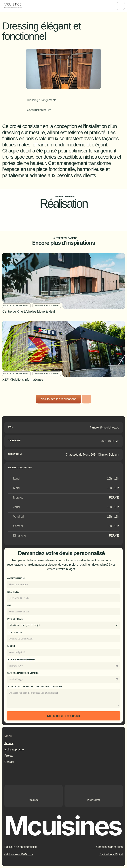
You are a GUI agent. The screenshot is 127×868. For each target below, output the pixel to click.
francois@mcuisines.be (104, 428)
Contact (9, 762)
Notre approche (14, 749)
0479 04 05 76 (110, 441)
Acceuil (9, 743)
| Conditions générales (108, 847)
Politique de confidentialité (21, 847)
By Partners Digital (111, 854)
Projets (9, 756)
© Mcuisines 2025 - (19, 854)
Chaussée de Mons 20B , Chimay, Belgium (92, 455)
